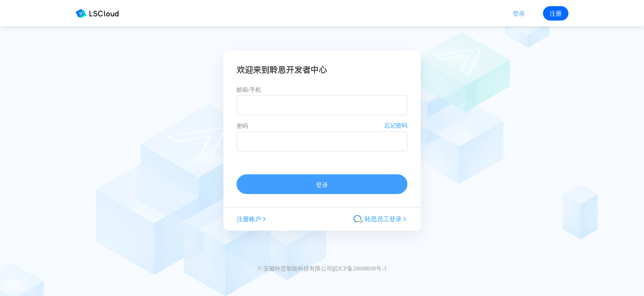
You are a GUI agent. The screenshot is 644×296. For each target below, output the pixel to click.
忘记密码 (396, 125)
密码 (242, 126)
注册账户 (252, 219)
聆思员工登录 (380, 219)
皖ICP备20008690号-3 (359, 269)
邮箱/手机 (249, 90)
